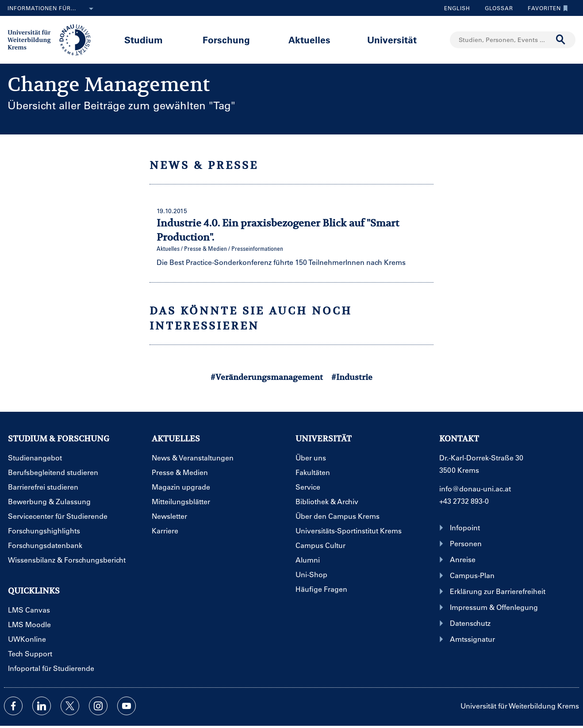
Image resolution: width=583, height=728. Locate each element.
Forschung (226, 40)
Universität (392, 40)
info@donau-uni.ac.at (475, 489)
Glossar (496, 8)
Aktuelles (309, 40)
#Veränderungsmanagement (267, 377)
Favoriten (546, 8)
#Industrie (352, 377)
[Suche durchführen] (561, 40)
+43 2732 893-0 (464, 501)
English (457, 8)
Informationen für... (52, 9)
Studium (144, 40)
